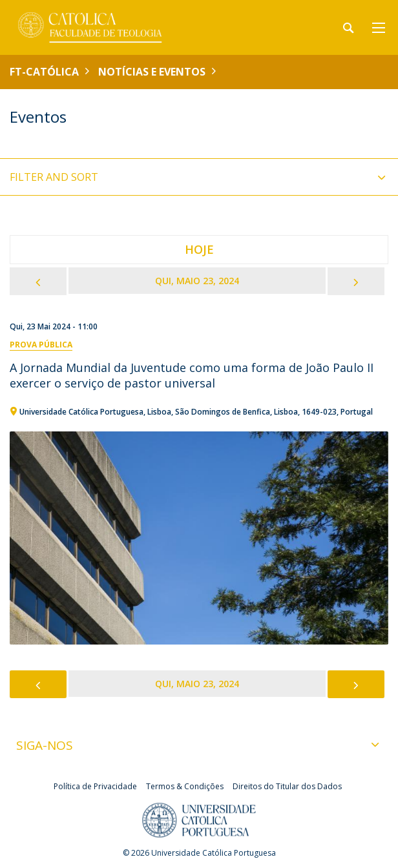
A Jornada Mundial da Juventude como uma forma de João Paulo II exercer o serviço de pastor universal (192, 375)
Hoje (199, 249)
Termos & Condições (185, 786)
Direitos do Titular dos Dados (287, 786)
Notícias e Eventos (152, 72)
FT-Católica (44, 72)
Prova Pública (41, 345)
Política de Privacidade (95, 786)
